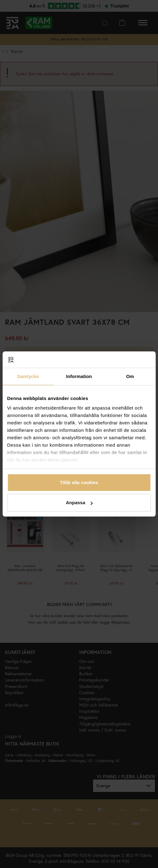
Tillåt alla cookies (79, 482)
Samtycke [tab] (28, 376)
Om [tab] (130, 376)
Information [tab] (79, 376)
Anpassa (79, 503)
